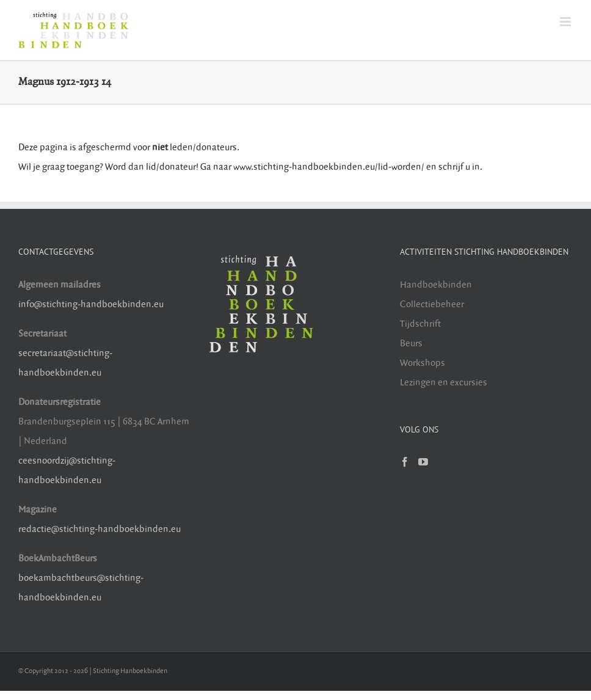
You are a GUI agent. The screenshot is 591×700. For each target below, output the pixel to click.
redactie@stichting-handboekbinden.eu (100, 529)
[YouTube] (423, 462)
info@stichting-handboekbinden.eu (91, 304)
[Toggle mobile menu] (566, 22)
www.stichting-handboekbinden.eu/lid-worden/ (330, 167)
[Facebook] (405, 462)
